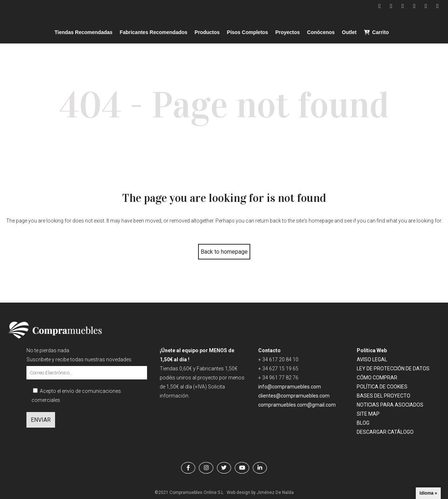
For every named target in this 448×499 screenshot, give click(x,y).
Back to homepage (224, 252)
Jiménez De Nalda (275, 492)
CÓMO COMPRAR (377, 378)
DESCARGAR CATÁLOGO (385, 432)
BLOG (363, 423)
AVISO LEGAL (372, 359)
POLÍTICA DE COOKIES (382, 387)
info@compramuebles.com (290, 387)
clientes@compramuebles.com (294, 396)
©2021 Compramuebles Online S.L (189, 492)
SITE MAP (368, 414)
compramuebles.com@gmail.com (297, 405)
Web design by (241, 492)
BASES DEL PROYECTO (384, 396)
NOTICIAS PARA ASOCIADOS (390, 405)
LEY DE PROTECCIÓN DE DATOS (393, 369)
